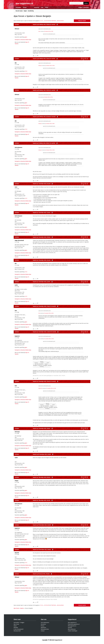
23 (59, 21)
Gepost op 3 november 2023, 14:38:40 (42, 332)
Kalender (16, 628)
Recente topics (19, 11)
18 (52, 21)
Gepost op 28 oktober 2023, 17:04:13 (41, 59)
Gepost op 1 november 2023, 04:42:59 (42, 184)
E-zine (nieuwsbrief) (19, 629)
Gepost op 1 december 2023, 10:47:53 (42, 500)
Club (42, 8)
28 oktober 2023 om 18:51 (50, 124)
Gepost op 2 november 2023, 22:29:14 (42, 282)
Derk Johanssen (18, 147)
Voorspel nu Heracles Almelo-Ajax (23, 40)
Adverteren (43, 628)
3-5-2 (26, 71)
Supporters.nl (72, 619)
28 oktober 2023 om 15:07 (49, 31)
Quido (16, 458)
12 (45, 21)
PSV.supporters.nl (72, 626)
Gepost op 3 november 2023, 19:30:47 (42, 428)
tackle (16, 285)
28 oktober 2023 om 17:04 (48, 97)
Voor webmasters (45, 623)
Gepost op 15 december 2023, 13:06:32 (42, 550)
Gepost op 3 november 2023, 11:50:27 (42, 306)
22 (57, 21)
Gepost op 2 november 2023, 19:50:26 (42, 237)
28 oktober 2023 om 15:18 (50, 66)
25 (62, 21)
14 (47, 21)
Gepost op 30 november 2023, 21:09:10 (42, 454)
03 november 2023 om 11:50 (49, 339)
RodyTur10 (17, 336)
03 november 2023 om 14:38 (51, 388)
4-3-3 (26, 198)
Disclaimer (43, 624)
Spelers (30, 16)
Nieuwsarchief (17, 631)
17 (51, 21)
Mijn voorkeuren (72, 629)
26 (63, 21)
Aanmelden (16, 623)
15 (49, 21)
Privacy (43, 626)
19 (54, 21)
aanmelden (86, 8)
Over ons (44, 619)
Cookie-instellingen (73, 631)
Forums (30, 8)
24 (60, 21)
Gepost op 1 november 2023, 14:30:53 (42, 213)
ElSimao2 (17, 29)
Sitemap (70, 628)
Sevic (39, 31)
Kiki (16, 63)
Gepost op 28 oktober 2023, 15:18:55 (41, 25)
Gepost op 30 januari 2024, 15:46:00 (41, 574)
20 (55, 21)
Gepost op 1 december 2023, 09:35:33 (42, 477)
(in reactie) (53, 25)
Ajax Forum (19, 16)
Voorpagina (18, 8)
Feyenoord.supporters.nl (74, 624)
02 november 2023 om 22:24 (49, 313)
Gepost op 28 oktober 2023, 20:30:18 (41, 117)
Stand (15, 626)
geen (26, 37)
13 (46, 21)
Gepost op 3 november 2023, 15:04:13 (42, 381)
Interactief (37, 8)
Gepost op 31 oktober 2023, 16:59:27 (41, 143)
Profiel (47, 8)
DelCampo (17, 432)
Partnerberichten (45, 629)
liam (16, 311)
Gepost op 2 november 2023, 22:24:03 (42, 260)
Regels (25, 11)
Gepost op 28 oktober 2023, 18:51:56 (41, 90)
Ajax (18, 65)
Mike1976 (17, 553)
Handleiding (31, 11)
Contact (43, 631)
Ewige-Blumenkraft (19, 241)
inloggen (80, 8)
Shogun (17, 481)
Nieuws (25, 8)
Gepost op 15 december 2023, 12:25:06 (42, 525)
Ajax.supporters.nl (72, 623)
